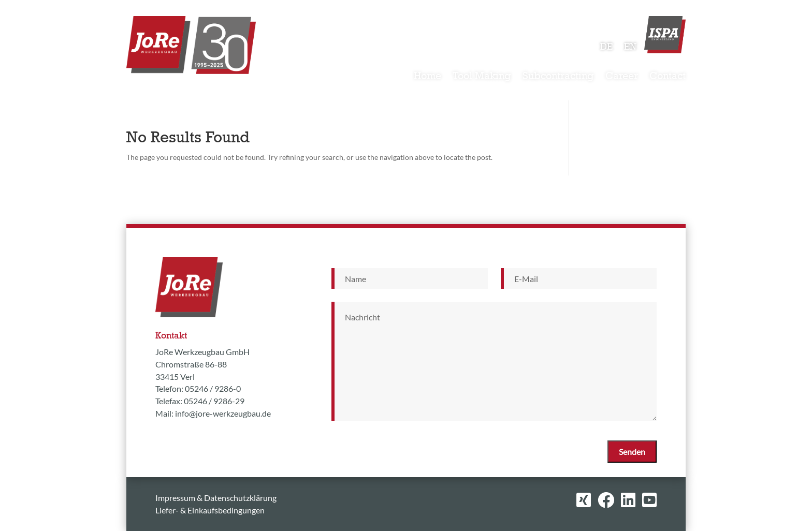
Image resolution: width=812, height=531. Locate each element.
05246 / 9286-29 (214, 401)
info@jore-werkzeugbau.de (223, 413)
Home (427, 77)
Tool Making (482, 77)
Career (622, 77)
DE (606, 48)
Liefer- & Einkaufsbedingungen (210, 510)
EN (630, 48)
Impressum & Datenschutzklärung (216, 498)
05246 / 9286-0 (213, 388)
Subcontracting (558, 77)
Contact (668, 77)
